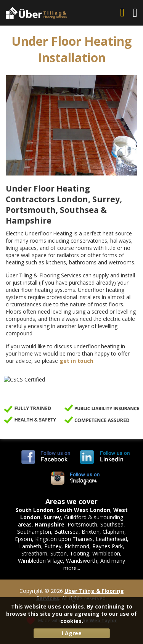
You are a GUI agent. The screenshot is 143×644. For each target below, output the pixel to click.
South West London (83, 510)
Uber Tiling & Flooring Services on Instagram (76, 478)
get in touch (76, 361)
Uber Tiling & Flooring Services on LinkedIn (105, 457)
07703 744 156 (124, 13)
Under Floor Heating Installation (71, 49)
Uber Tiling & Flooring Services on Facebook (46, 457)
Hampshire (50, 524)
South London (35, 510)
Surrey (52, 517)
